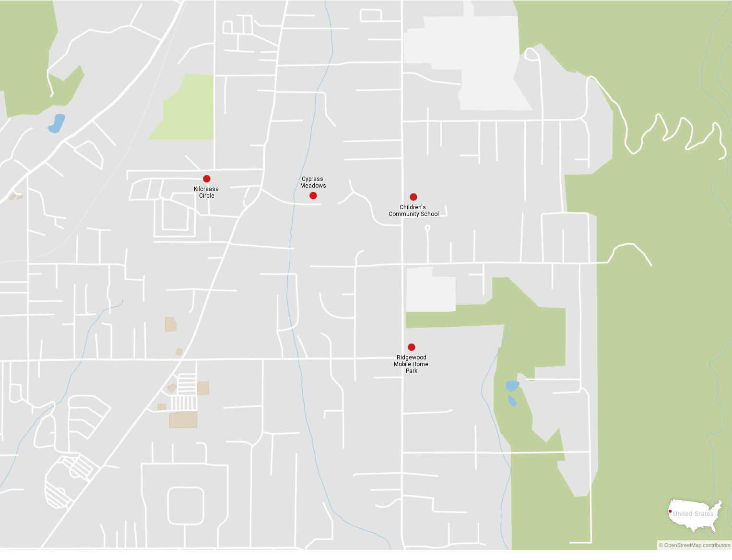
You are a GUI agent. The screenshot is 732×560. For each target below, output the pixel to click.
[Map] (366, 275)
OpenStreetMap (683, 545)
